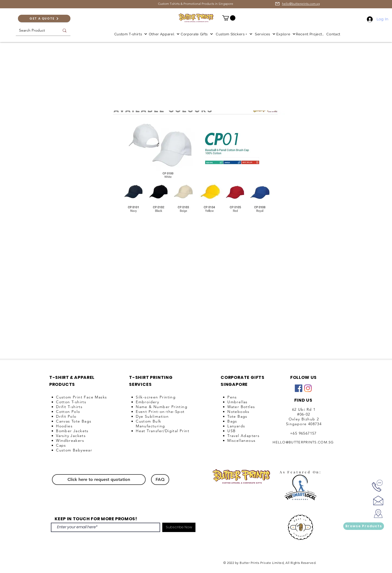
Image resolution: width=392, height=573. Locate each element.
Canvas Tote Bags (74, 421)
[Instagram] (308, 388)
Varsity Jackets (71, 436)
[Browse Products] (364, 526)
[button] (229, 18)
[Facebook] (299, 388)
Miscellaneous (241, 440)
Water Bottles (241, 407)
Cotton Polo (68, 412)
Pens (232, 397)
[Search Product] (33, 30)
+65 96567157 (303, 433)
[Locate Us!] (378, 514)
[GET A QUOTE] (44, 18)
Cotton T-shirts (71, 402)
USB (231, 431)
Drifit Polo (66, 416)
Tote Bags (237, 416)
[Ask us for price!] (378, 500)
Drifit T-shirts (69, 407)
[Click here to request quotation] (99, 480)
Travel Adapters (243, 436)
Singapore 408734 (304, 424)
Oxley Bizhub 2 (304, 419)
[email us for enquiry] (277, 4)
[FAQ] (160, 480)
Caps (61, 445)
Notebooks (238, 412)
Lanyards (236, 426)
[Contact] (334, 34)
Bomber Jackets (72, 431)
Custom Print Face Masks (81, 397)
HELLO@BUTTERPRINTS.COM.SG (303, 442)
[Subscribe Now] (179, 527)
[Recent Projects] (310, 34)
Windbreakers (70, 440)
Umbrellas (238, 402)
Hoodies (64, 426)
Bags (232, 421)
